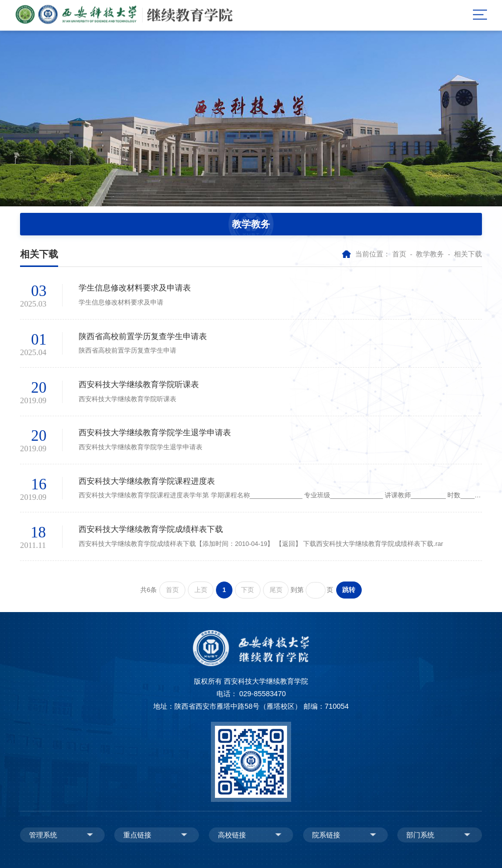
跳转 (349, 590)
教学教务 (430, 254)
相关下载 (468, 254)
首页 (399, 254)
